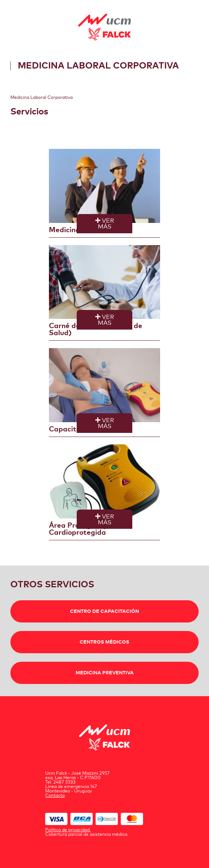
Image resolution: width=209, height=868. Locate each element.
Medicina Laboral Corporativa (42, 98)
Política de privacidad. (68, 830)
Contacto (55, 796)
